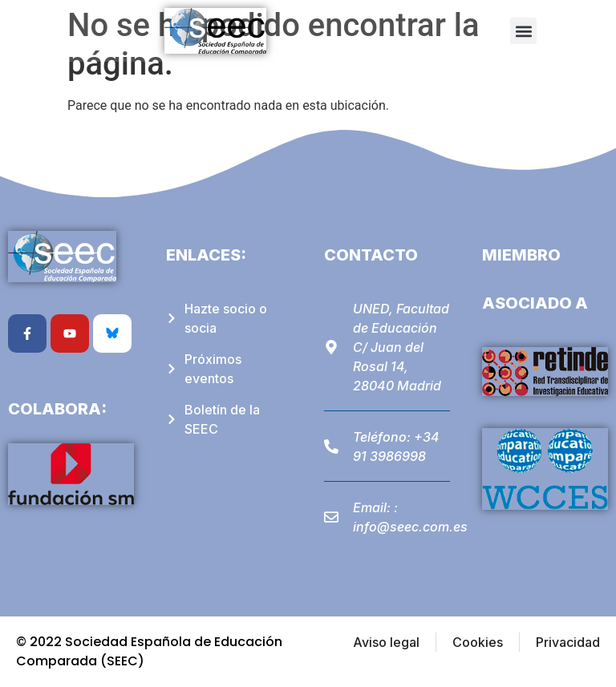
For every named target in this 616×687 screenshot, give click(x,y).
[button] (523, 31)
